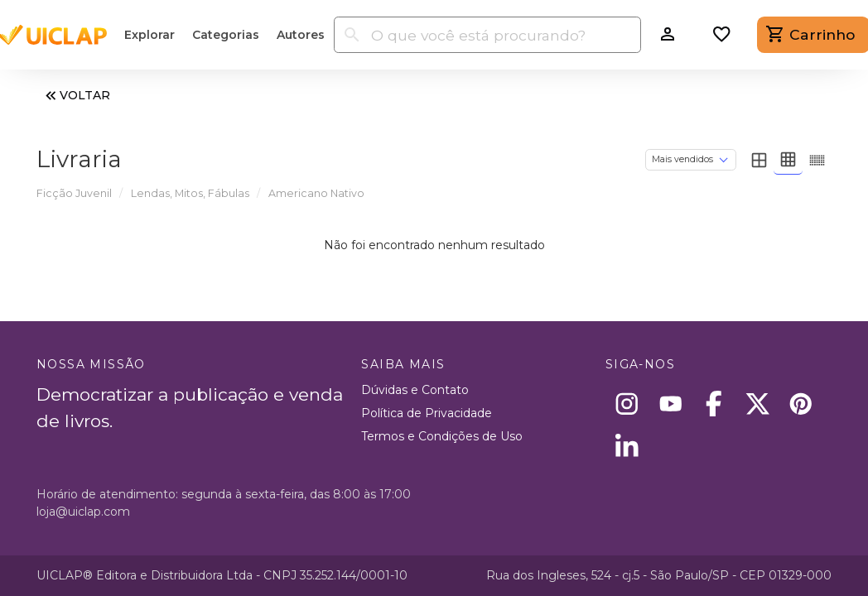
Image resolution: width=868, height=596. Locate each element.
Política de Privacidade (427, 413)
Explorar (149, 35)
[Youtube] (670, 404)
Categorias (226, 35)
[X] (757, 404)
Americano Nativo (316, 193)
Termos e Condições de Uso (442, 436)
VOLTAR (76, 96)
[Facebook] (714, 404)
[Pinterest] (801, 404)
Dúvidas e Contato (415, 390)
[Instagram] (627, 404)
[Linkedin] (627, 447)
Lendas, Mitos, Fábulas (190, 193)
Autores (301, 35)
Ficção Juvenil (74, 193)
